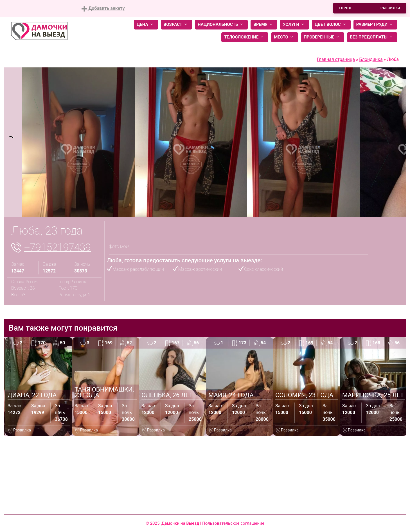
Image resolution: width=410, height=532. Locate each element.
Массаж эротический (200, 269)
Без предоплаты (372, 37)
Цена (146, 25)
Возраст (176, 25)
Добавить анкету (103, 9)
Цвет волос (331, 25)
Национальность (221, 25)
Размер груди (375, 25)
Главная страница (336, 59)
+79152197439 (58, 247)
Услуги (295, 25)
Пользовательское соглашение (233, 523)
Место (285, 37)
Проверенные (323, 37)
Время (264, 25)
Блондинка (371, 59)
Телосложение (245, 37)
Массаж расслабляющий (138, 269)
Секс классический (263, 269)
